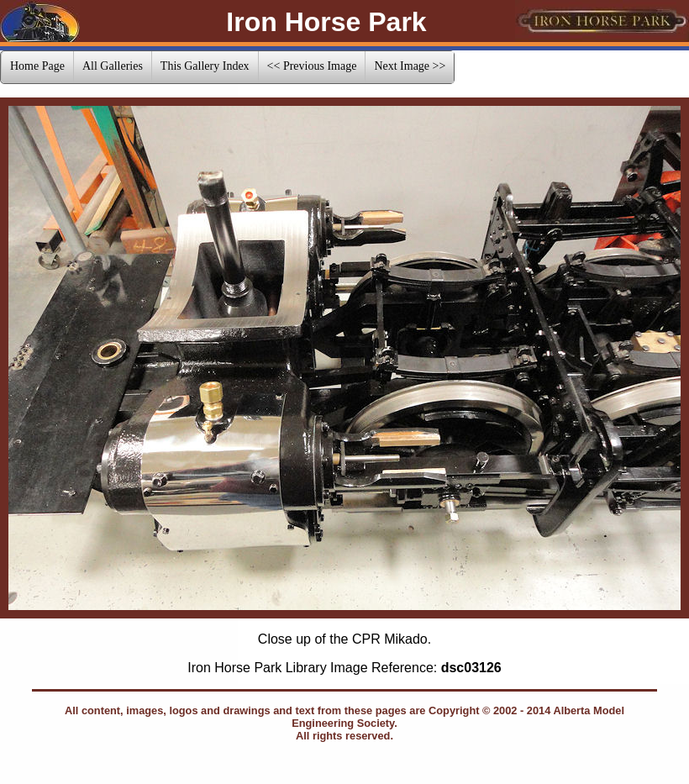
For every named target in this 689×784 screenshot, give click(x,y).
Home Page (37, 66)
